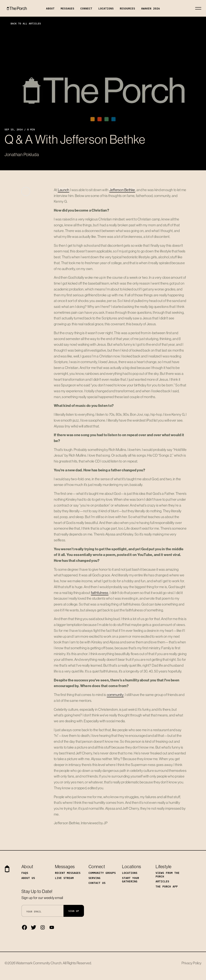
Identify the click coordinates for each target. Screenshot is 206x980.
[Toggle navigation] (198, 8)
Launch (64, 190)
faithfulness (100, 593)
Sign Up (74, 911)
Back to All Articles (23, 23)
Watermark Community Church (39, 963)
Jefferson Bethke (122, 190)
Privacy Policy (192, 963)
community (115, 695)
